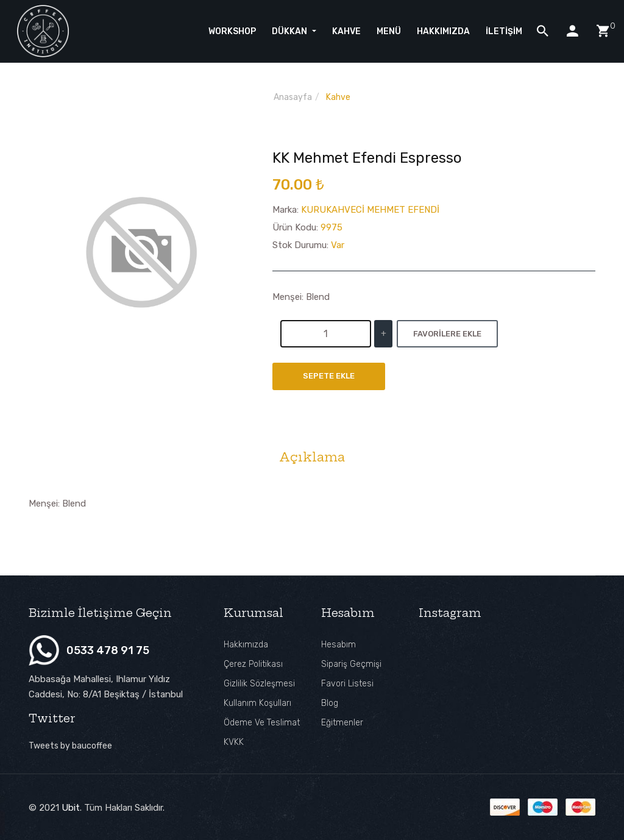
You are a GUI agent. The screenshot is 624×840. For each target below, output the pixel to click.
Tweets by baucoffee (70, 746)
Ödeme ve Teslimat (262, 723)
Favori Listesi (347, 684)
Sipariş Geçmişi (351, 664)
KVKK (234, 742)
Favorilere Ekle (447, 334)
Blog (330, 703)
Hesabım (339, 645)
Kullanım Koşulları (257, 703)
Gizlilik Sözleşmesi (259, 684)
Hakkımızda (246, 645)
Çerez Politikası (253, 664)
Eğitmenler (342, 723)
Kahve (338, 97)
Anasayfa (293, 97)
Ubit (71, 807)
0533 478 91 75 (108, 650)
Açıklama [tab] (312, 457)
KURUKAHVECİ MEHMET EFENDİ (370, 210)
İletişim (504, 30)
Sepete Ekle (329, 376)
